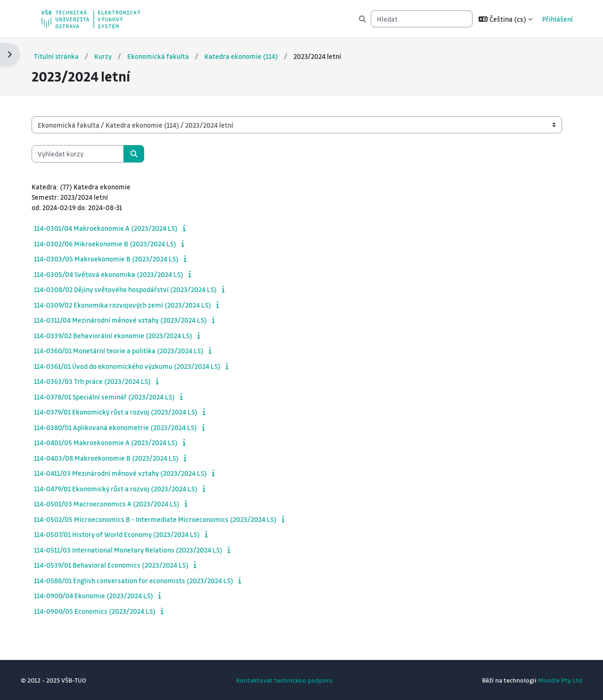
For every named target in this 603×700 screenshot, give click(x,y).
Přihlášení (558, 19)
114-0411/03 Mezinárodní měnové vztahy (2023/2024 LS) (130, 473)
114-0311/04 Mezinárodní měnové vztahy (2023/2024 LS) (130, 320)
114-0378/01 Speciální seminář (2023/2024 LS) (114, 397)
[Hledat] (422, 19)
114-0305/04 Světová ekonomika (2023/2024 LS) (118, 274)
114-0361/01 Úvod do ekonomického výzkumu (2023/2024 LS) (137, 366)
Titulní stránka (66, 56)
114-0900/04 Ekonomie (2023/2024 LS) (103, 595)
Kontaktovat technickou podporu (284, 680)
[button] (505, 19)
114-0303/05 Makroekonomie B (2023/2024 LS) (116, 259)
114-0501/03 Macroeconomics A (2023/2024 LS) (116, 504)
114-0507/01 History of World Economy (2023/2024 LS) (126, 534)
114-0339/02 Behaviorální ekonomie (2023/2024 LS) (122, 335)
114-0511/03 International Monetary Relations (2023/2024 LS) (138, 550)
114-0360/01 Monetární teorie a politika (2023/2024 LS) (128, 350)
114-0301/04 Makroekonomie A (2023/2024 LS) (115, 228)
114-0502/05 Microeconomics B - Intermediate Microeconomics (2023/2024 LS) (165, 519)
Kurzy (113, 56)
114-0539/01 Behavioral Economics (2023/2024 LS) (121, 565)
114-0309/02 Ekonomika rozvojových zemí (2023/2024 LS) (132, 305)
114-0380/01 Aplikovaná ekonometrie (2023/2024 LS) (125, 427)
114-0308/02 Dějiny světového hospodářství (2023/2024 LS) (135, 289)
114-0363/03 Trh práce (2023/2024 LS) (102, 381)
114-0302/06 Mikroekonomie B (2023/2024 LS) (114, 244)
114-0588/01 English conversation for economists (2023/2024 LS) (143, 580)
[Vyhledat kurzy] (87, 153)
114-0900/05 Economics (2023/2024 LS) (104, 611)
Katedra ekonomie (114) (251, 56)
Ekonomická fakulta (168, 56)
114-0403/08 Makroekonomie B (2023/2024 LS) (116, 458)
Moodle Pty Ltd (551, 680)
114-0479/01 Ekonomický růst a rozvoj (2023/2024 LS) (125, 488)
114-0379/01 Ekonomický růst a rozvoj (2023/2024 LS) (125, 412)
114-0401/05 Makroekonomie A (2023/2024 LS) (115, 442)
